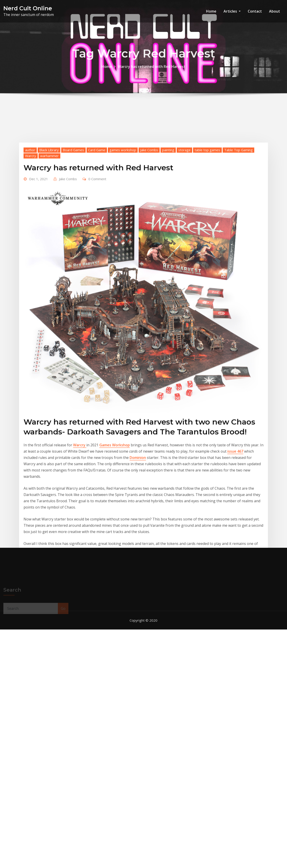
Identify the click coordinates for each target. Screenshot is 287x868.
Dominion (138, 512)
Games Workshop (115, 499)
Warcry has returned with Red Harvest (152, 69)
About (275, 11)
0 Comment (97, 233)
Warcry (31, 210)
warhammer (49, 210)
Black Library (49, 204)
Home (211, 11)
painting (168, 204)
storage (184, 204)
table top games (207, 204)
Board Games (73, 204)
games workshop (123, 204)
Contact (255, 11)
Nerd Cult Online (28, 8)
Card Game (97, 204)
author (30, 204)
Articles (232, 11)
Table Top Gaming (238, 204)
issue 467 (235, 506)
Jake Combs (149, 204)
